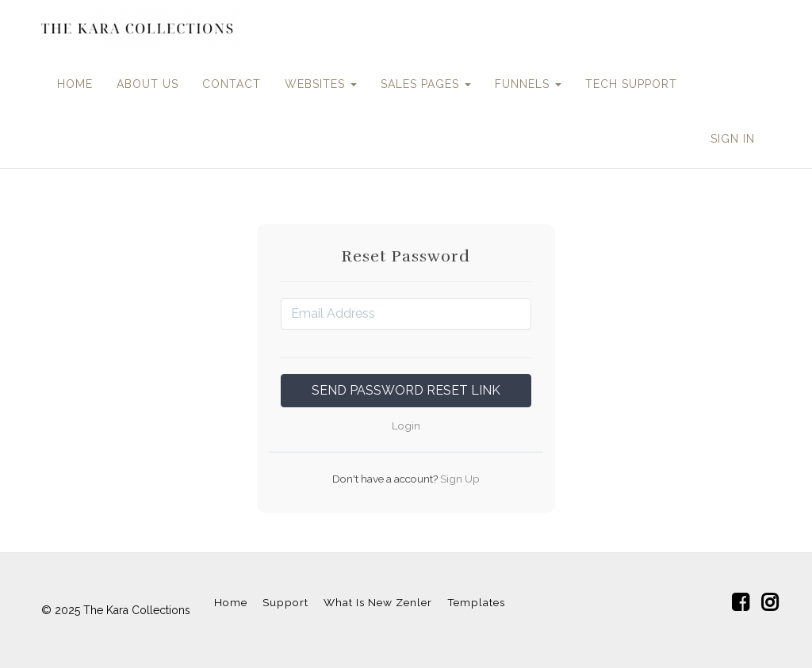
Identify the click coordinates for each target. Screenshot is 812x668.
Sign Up (459, 479)
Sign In (733, 139)
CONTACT (232, 84)
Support (285, 602)
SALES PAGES (426, 84)
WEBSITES (321, 84)
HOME (75, 84)
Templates (476, 602)
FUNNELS (528, 84)
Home (231, 602)
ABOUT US (147, 84)
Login (406, 426)
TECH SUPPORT (631, 84)
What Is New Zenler (378, 602)
